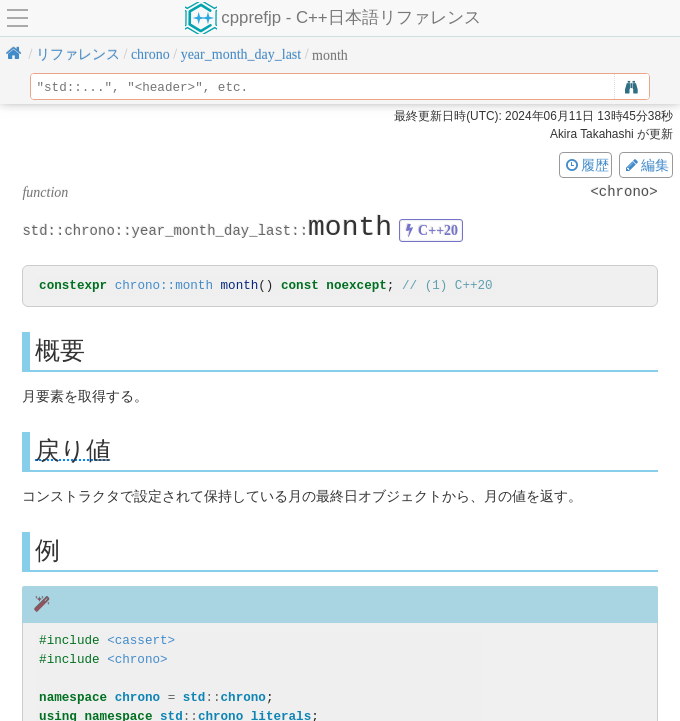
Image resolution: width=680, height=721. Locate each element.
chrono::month (164, 286)
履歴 (586, 165)
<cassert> (141, 641)
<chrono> (137, 660)
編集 (646, 165)
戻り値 (73, 451)
